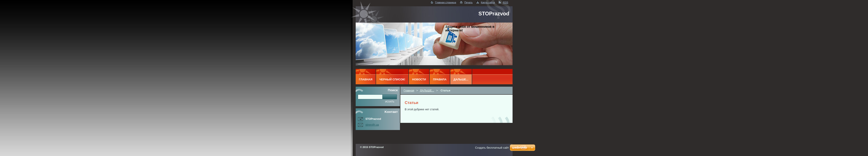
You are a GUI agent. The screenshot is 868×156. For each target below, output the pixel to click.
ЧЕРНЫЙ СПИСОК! (392, 79)
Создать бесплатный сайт (492, 148)
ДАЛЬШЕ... (427, 90)
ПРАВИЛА (440, 79)
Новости (419, 79)
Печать (469, 2)
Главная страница (446, 2)
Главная (409, 90)
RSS (506, 2)
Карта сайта (488, 2)
